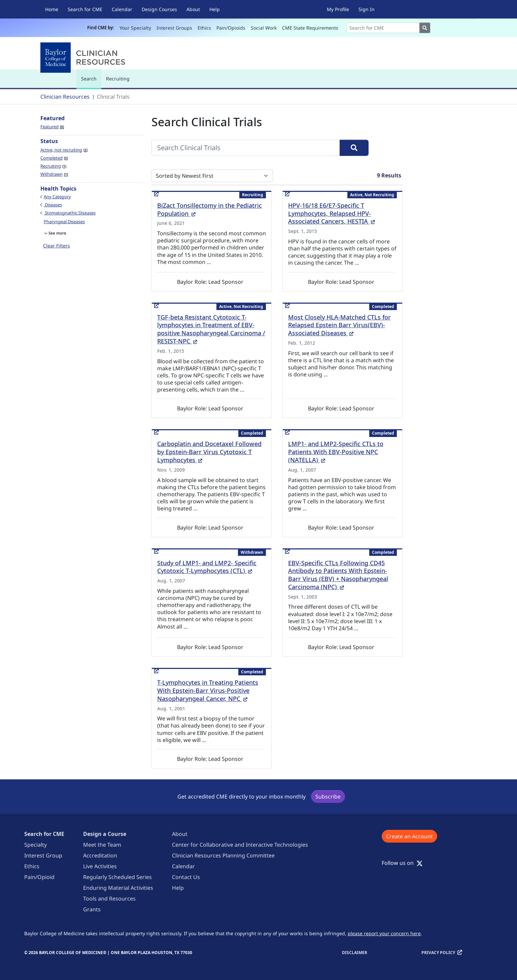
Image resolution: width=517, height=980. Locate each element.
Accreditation (100, 855)
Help (215, 9)
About (193, 9)
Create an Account (409, 836)
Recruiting (118, 79)
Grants (92, 909)
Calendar (122, 9)
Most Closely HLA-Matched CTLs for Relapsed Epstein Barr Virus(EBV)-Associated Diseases (339, 325)
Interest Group (43, 855)
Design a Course (105, 834)
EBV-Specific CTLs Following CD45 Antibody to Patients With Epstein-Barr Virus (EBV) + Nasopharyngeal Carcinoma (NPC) (338, 575)
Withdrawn (54, 174)
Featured (52, 127)
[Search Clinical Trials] (246, 148)
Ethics (204, 28)
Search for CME (85, 9)
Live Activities (100, 866)
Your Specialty (135, 28)
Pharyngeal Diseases (64, 222)
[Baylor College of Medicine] (84, 58)
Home (52, 9)
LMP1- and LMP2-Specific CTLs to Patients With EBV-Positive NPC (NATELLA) (336, 452)
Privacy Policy (438, 953)
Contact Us (186, 877)
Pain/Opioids (231, 28)
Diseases (53, 205)
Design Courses (159, 9)
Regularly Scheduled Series (117, 877)
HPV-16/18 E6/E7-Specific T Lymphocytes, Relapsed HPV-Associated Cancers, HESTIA (332, 213)
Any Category (57, 197)
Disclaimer (355, 953)
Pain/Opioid (39, 877)
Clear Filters (57, 246)
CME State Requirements (310, 28)
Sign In (367, 9)
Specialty (36, 845)
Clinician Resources (65, 97)
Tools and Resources (109, 899)
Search (91, 82)
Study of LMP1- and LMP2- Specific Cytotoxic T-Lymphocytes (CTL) (207, 567)
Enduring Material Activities (118, 888)
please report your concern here (384, 933)
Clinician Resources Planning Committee (223, 855)
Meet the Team (102, 845)
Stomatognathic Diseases (70, 213)
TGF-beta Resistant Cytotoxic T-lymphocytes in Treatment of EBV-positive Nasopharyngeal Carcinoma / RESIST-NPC (211, 329)
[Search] (383, 28)
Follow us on (402, 863)
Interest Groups (174, 28)
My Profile (338, 9)
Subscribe (328, 797)
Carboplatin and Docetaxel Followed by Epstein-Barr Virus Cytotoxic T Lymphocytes (209, 452)
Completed (54, 158)
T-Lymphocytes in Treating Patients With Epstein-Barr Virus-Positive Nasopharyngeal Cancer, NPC (208, 690)
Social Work (264, 28)
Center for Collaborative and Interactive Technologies (240, 845)
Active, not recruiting (64, 150)
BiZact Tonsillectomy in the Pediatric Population (210, 209)
